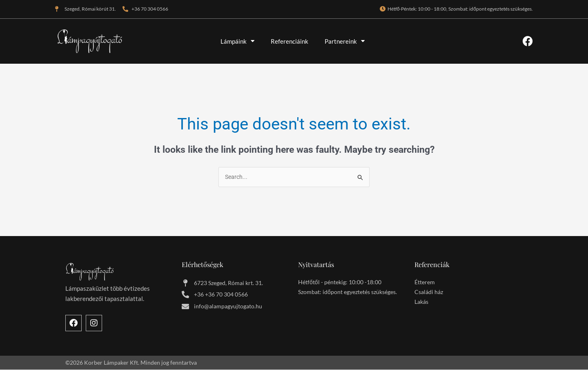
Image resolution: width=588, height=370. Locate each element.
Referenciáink (290, 41)
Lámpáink (237, 41)
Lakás (421, 302)
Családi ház (429, 293)
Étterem (425, 283)
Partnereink (345, 41)
